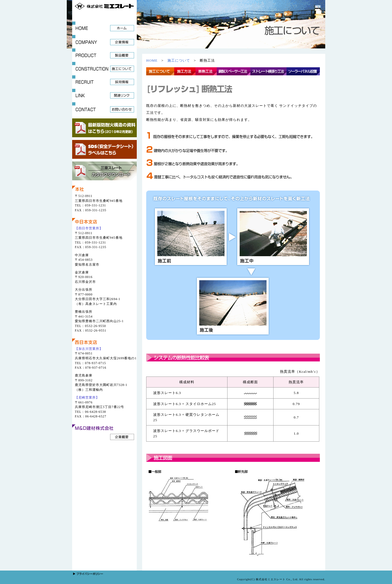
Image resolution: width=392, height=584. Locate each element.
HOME (104, 28)
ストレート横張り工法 (268, 71)
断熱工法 (206, 71)
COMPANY (104, 42)
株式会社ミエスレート (104, 5)
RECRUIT (104, 82)
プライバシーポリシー (91, 574)
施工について (179, 60)
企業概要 (122, 437)
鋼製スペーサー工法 (234, 71)
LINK (104, 96)
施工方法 (185, 71)
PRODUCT (104, 55)
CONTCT (104, 109)
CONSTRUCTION (104, 69)
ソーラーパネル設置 (303, 71)
